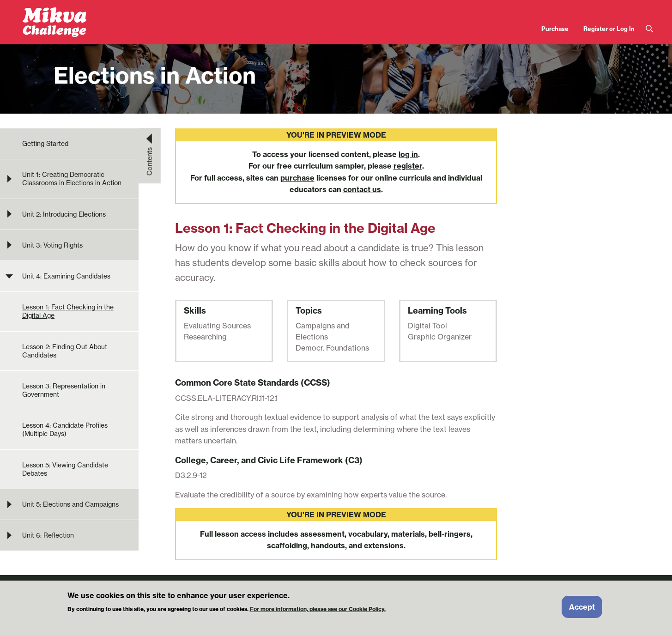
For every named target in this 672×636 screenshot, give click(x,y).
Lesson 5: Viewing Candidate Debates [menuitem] (65, 469)
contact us (362, 189)
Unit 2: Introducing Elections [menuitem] (64, 214)
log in (408, 154)
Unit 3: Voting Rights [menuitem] (52, 245)
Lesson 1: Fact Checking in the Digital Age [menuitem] (68, 311)
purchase (297, 178)
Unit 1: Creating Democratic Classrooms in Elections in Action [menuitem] (72, 179)
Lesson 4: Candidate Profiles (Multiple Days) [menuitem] (65, 430)
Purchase (555, 29)
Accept (582, 610)
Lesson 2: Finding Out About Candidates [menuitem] (65, 351)
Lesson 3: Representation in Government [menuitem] (64, 390)
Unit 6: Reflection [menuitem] (48, 535)
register (408, 166)
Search (649, 29)
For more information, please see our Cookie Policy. (318, 612)
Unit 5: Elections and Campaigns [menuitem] (70, 504)
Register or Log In (609, 29)
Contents (150, 161)
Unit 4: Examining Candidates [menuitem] (66, 276)
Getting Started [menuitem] (45, 144)
